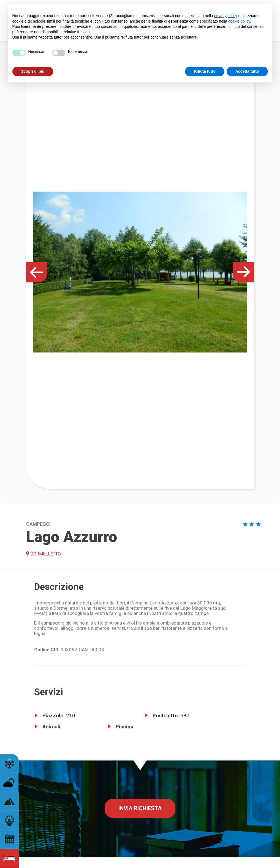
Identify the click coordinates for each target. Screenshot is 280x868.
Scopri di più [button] (33, 71)
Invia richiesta (140, 808)
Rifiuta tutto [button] (205, 71)
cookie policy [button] (239, 21)
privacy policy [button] (226, 16)
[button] (37, 272)
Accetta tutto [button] (247, 71)
